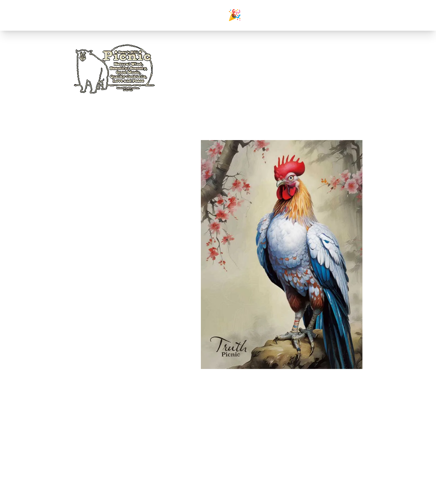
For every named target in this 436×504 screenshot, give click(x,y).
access (331, 90)
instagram (88, 459)
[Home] (114, 68)
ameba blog (91, 450)
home (245, 90)
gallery (265, 90)
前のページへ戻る (218, 402)
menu (311, 90)
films (84, 441)
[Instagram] (339, 71)
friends (352, 90)
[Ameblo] (357, 71)
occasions (289, 90)
